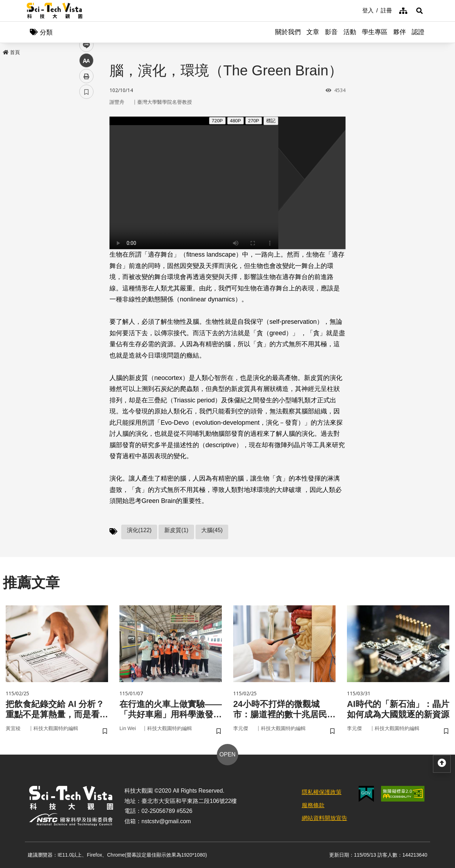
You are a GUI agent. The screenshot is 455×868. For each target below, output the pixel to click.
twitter (87, 152)
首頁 (11, 52)
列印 (86, 198)
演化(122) (139, 530)
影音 (331, 32)
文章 (313, 32)
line (84, 167)
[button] (419, 11)
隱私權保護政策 (322, 792)
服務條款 (313, 805)
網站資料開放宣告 (325, 818)
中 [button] (86, 183)
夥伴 (400, 32)
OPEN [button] (227, 754)
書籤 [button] (86, 214)
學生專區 (375, 32)
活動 (350, 32)
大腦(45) (212, 530)
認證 (418, 32)
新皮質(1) (176, 530)
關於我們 (288, 32)
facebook (87, 136)
